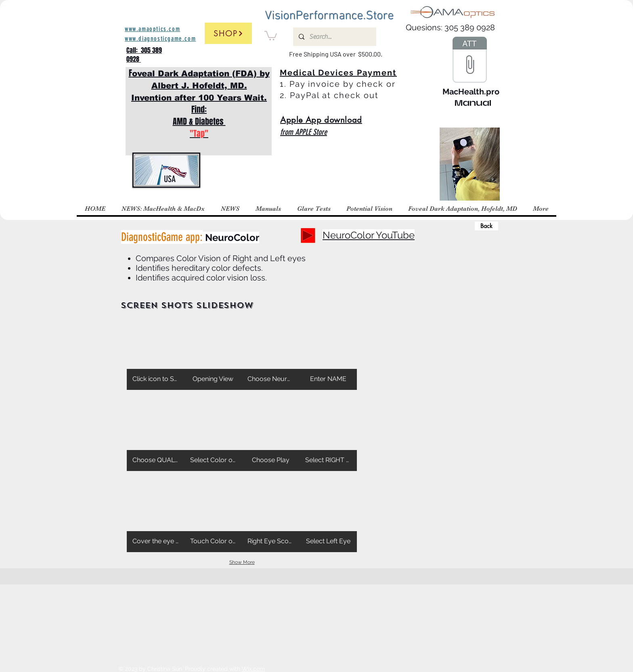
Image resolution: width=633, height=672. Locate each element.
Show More (242, 562)
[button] (271, 35)
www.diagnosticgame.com (160, 39)
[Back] (486, 226)
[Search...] (334, 37)
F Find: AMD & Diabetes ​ (199, 103)
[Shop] (228, 33)
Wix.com (253, 669)
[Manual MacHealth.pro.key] (470, 61)
